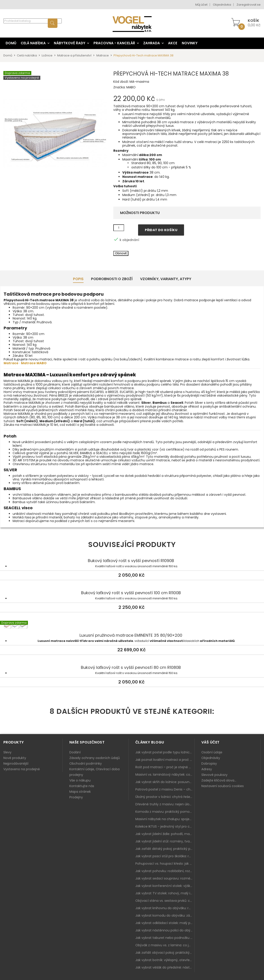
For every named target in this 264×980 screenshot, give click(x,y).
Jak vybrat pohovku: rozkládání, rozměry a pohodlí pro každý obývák (165, 871)
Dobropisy (209, 763)
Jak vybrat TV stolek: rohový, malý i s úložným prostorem (165, 893)
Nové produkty (15, 758)
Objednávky (211, 758)
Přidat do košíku (161, 230)
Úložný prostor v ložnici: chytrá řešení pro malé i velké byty (165, 797)
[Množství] (119, 228)
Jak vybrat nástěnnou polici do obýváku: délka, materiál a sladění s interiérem (165, 930)
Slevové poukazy (214, 775)
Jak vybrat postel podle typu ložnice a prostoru (165, 752)
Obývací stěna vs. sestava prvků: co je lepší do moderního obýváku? (165, 901)
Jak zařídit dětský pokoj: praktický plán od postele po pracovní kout (165, 849)
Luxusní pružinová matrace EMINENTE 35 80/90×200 (132, 626)
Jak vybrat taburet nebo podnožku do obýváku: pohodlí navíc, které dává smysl (165, 938)
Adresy (207, 769)
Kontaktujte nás (82, 786)
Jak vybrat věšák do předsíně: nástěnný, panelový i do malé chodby (165, 967)
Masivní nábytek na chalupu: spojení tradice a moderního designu (165, 819)
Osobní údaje (212, 752)
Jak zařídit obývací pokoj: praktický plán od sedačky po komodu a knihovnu (165, 953)
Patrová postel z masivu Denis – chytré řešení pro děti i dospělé (165, 789)
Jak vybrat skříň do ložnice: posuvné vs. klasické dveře (165, 782)
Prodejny (76, 797)
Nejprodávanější (16, 763)
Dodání (75, 752)
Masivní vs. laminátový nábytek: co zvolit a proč (165, 775)
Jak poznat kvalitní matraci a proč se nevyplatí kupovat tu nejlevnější (165, 760)
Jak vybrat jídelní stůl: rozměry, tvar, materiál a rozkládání (165, 841)
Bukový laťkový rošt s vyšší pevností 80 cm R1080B (131, 667)
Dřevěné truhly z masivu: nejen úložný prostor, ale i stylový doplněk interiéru (165, 804)
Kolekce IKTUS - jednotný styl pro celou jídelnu (165, 826)
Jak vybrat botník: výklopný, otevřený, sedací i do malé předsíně (165, 960)
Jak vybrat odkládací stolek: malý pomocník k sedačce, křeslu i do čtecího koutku (165, 923)
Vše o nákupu (80, 780)
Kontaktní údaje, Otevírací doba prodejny (94, 772)
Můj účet (201, 5)
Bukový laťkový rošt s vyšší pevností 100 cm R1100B (131, 593)
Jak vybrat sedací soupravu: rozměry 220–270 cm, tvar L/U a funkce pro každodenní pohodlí (165, 878)
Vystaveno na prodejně (22, 769)
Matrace (11, 363)
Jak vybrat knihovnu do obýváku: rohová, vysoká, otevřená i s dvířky (165, 908)
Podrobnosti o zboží (112, 279)
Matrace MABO (34, 363)
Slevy (7, 752)
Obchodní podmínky (86, 763)
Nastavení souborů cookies (223, 786)
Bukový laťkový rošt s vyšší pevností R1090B (131, 561)
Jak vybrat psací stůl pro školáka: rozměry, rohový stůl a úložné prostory (165, 856)
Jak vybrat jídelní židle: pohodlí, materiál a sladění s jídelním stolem (165, 834)
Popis (78, 279)
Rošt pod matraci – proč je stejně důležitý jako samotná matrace (165, 767)
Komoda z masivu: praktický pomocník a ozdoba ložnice (165, 812)
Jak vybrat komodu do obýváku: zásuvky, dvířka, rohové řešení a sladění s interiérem (165, 915)
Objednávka (222, 5)
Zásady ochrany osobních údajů (95, 758)
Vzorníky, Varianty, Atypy (166, 279)
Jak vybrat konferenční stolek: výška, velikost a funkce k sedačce (165, 886)
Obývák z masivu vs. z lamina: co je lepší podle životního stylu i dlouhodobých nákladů (165, 945)
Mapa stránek (80, 792)
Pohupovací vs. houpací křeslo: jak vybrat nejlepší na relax (165, 864)
